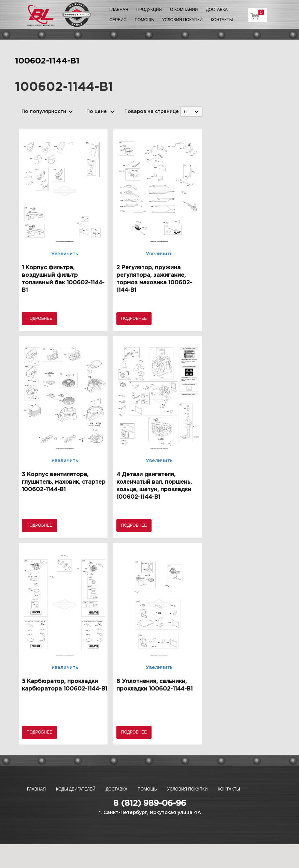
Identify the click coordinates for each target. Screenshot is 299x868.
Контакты (222, 20)
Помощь (144, 20)
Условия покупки (182, 20)
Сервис (118, 20)
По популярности (44, 112)
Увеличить (65, 254)
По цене (97, 112)
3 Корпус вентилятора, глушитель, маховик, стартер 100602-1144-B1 (64, 482)
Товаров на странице (152, 112)
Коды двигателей (76, 789)
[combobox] (191, 111)
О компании (184, 10)
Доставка (217, 10)
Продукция (149, 10)
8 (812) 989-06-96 (150, 803)
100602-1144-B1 (47, 61)
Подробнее (39, 318)
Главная (119, 10)
